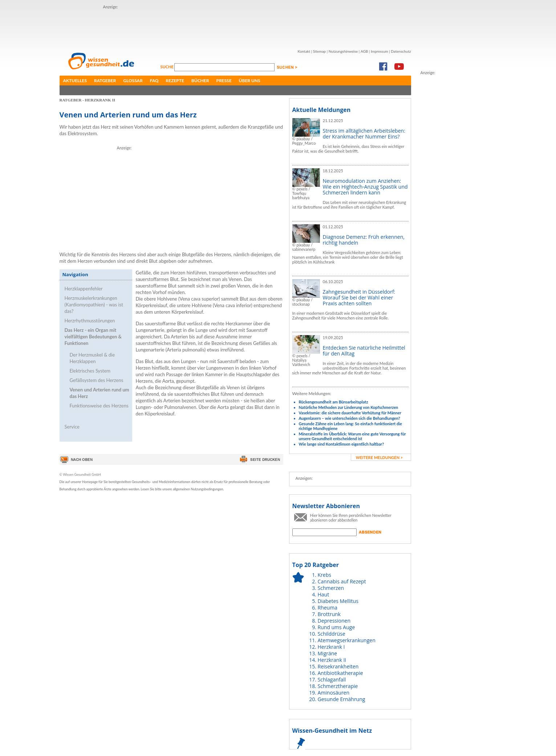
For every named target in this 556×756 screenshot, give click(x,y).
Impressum (380, 51)
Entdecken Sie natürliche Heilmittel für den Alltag (364, 351)
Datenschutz (401, 51)
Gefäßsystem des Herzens (97, 380)
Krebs (324, 575)
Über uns (250, 81)
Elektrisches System (90, 371)
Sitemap (319, 51)
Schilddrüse (332, 634)
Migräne (328, 653)
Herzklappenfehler (84, 289)
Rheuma (328, 608)
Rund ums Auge (336, 627)
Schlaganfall (332, 679)
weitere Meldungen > (379, 457)
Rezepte (175, 81)
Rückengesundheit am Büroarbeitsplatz (334, 402)
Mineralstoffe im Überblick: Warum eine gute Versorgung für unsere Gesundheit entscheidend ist (352, 436)
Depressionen (334, 621)
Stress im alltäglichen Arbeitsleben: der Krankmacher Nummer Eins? (364, 134)
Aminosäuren (334, 693)
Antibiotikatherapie (340, 673)
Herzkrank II (332, 660)
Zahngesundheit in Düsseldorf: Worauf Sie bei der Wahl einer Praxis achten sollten (359, 297)
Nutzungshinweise (343, 51)
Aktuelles (75, 81)
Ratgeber (105, 81)
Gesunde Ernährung (342, 699)
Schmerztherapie (338, 686)
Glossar (133, 81)
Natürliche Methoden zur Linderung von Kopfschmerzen (349, 407)
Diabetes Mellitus (338, 601)
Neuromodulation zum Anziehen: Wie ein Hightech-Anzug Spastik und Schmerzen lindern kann (365, 187)
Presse (224, 81)
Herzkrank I (331, 647)
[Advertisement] (235, 27)
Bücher (200, 81)
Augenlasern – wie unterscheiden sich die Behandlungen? (350, 418)
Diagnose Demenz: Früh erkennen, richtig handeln (364, 240)
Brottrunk (329, 614)
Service (72, 427)
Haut (324, 594)
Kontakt (304, 51)
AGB (364, 51)
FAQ (154, 81)
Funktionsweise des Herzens (99, 406)
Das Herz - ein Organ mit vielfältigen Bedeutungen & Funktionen (93, 337)
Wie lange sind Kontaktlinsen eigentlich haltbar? (342, 444)
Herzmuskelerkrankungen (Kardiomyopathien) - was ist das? (94, 305)
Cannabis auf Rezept (342, 581)
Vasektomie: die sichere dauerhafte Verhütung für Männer (350, 413)
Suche (168, 67)
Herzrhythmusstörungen (90, 321)
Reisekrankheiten (338, 666)
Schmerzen (331, 588)
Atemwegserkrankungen (347, 640)
